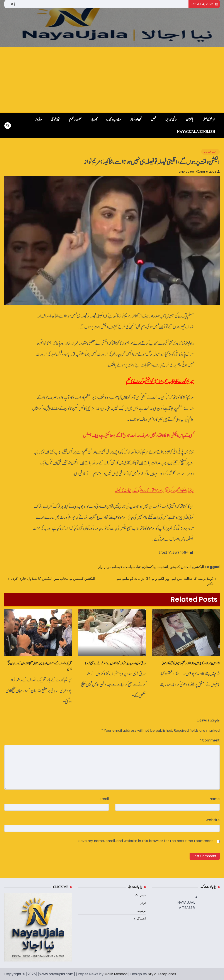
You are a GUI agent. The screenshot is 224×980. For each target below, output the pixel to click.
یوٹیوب (142, 911)
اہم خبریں (210, 152)
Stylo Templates (162, 974)
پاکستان (190, 119)
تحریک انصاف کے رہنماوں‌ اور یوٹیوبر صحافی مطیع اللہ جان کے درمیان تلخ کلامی (40, 666)
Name (215, 799)
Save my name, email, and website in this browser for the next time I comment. (145, 841)
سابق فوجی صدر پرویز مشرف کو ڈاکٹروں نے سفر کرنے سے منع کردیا (115, 663)
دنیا (139, 567)
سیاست (129, 567)
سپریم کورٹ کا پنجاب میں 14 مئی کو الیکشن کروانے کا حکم (160, 381)
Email (104, 799)
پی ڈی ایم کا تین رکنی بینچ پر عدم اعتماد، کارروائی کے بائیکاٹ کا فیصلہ (154, 490)
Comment (210, 740)
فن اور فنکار (136, 119)
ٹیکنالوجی (55, 119)
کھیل (154, 119)
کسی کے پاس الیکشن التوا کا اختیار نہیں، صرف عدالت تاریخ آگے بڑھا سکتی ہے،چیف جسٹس (138, 436)
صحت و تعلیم (75, 119)
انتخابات (162, 567)
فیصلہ (118, 567)
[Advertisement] (112, 80)
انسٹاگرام (140, 918)
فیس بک (140, 895)
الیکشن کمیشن (181, 567)
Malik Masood (116, 974)
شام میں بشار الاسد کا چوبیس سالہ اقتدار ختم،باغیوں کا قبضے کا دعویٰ (191, 663)
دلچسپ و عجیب (113, 119)
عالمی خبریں (171, 119)
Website (213, 820)
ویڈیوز (38, 119)
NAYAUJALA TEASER (186, 905)
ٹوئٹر (143, 903)
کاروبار (94, 119)
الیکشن (199, 567)
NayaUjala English (196, 132)
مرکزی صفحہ (209, 119)
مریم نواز (105, 567)
